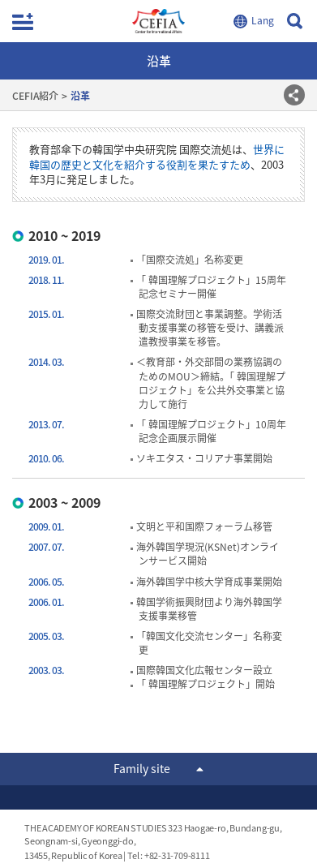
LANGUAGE (256, 21)
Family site (142, 768)
